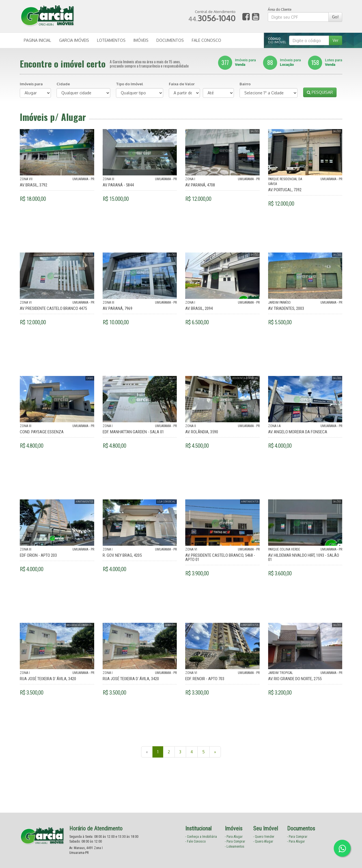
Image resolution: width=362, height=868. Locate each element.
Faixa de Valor (182, 84)
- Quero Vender (264, 837)
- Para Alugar (234, 837)
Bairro (245, 84)
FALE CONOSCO (206, 40)
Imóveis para (31, 84)
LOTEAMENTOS (111, 40)
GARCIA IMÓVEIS (74, 40)
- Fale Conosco (195, 841)
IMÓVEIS (141, 40)
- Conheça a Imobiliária (201, 837)
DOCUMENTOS (170, 40)
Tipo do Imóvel (130, 84)
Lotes (325, 62)
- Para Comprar (235, 841)
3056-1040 (212, 18)
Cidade (63, 84)
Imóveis (237, 62)
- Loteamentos (235, 847)
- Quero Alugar (263, 841)
